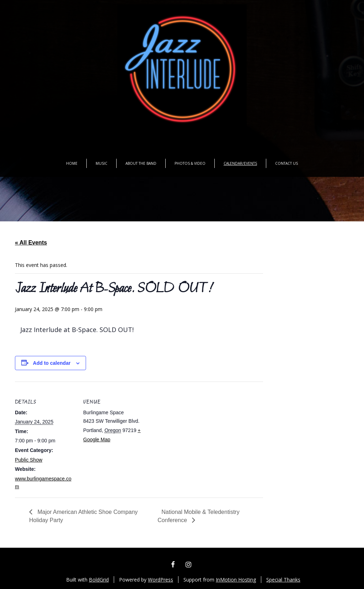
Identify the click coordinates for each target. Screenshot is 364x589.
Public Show (29, 460)
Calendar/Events (240, 163)
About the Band (141, 163)
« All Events (31, 243)
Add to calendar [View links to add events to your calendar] (52, 363)
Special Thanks (283, 580)
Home (72, 163)
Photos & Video (190, 163)
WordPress (160, 580)
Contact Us (287, 163)
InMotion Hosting (236, 580)
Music (101, 163)
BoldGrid (99, 580)
